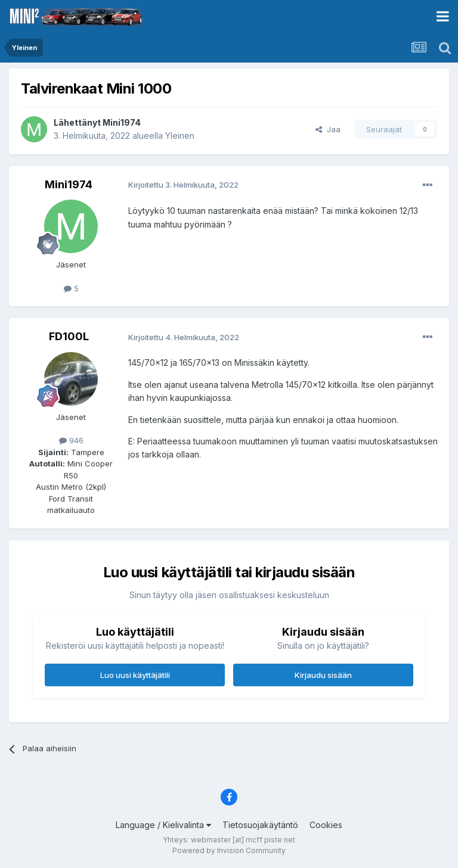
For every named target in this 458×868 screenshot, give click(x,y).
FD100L (69, 336)
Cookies (326, 825)
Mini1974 (122, 122)
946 (71, 440)
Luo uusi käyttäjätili (135, 675)
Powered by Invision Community (229, 850)
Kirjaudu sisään (323, 675)
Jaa (328, 129)
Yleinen (180, 136)
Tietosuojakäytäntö (260, 825)
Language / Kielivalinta (163, 825)
